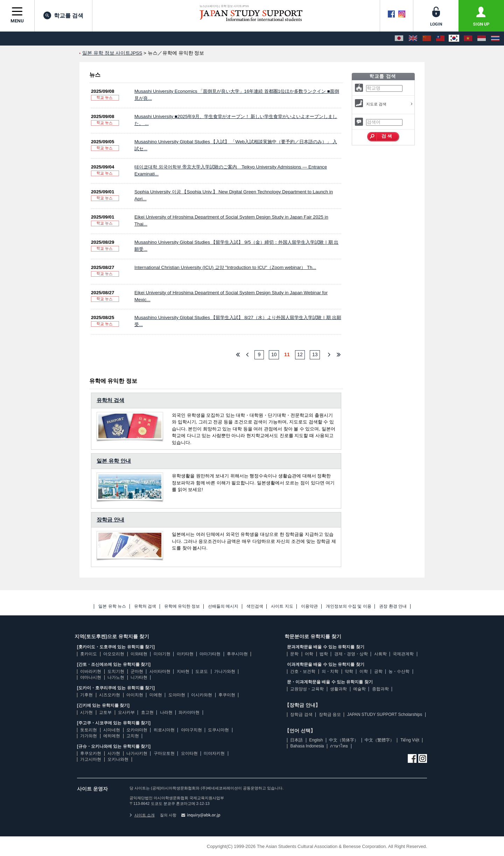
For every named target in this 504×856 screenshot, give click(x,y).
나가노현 (116, 677)
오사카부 (126, 712)
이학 (364, 671)
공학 (378, 671)
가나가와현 (225, 671)
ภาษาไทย (339, 746)
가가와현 (89, 736)
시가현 (86, 712)
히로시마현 (164, 730)
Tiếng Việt (410, 740)
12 (300, 354)
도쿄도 (202, 671)
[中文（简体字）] (427, 39)
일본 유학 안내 (114, 461)
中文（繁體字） (379, 740)
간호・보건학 (303, 671)
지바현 (183, 671)
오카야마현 (137, 730)
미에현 (156, 695)
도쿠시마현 (218, 730)
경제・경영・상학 (351, 654)
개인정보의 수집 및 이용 (349, 606)
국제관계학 (403, 654)
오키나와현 (118, 759)
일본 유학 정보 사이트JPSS (112, 53)
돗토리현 (89, 730)
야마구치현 (191, 730)
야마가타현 (210, 654)
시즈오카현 (110, 695)
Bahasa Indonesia (307, 746)
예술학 (359, 689)
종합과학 (380, 689)
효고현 (147, 712)
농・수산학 (399, 671)
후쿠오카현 (91, 753)
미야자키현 (214, 753)
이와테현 (139, 654)
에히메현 (112, 736)
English (316, 740)
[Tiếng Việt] (468, 39)
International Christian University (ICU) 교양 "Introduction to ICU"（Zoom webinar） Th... (225, 267)
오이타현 (189, 753)
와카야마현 (189, 712)
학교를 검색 (63, 15)
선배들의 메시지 (223, 606)
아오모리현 (114, 654)
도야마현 (177, 695)
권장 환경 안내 (393, 606)
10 (274, 354)
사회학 (380, 654)
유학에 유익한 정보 (182, 606)
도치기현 (116, 671)
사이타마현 (160, 671)
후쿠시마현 (237, 654)
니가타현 (139, 677)
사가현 (114, 753)
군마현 (137, 671)
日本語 (296, 740)
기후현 (86, 695)
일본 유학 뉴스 (112, 606)
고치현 (133, 736)
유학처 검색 (110, 400)
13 (315, 354)
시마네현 (112, 730)
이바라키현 (91, 671)
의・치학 (330, 671)
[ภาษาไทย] (495, 39)
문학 (294, 654)
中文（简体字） (344, 740)
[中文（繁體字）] (440, 39)
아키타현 (185, 654)
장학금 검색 (301, 715)
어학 (309, 654)
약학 (349, 671)
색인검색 (255, 606)
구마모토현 (164, 753)
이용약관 (309, 606)
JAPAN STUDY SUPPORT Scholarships (385, 715)
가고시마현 (91, 759)
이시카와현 (202, 695)
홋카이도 (89, 654)
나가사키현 (137, 753)
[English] (413, 39)
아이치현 (135, 695)
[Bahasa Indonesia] (482, 39)
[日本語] (399, 39)
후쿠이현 (227, 695)
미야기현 (162, 654)
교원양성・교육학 (307, 689)
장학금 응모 (330, 715)
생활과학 (338, 689)
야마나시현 (91, 677)
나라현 (166, 712)
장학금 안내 (110, 520)
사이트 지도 (282, 606)
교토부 (105, 712)
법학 (324, 654)
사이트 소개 (142, 815)
